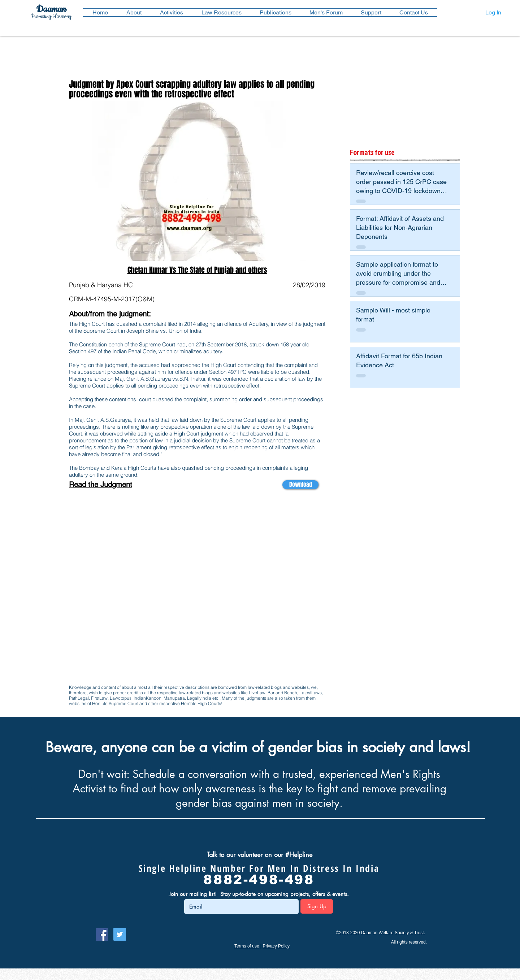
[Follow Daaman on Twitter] (120, 934)
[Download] (300, 485)
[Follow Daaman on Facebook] (102, 934)
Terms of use (247, 946)
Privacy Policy (276, 946)
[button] (171, 13)
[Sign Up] (317, 906)
